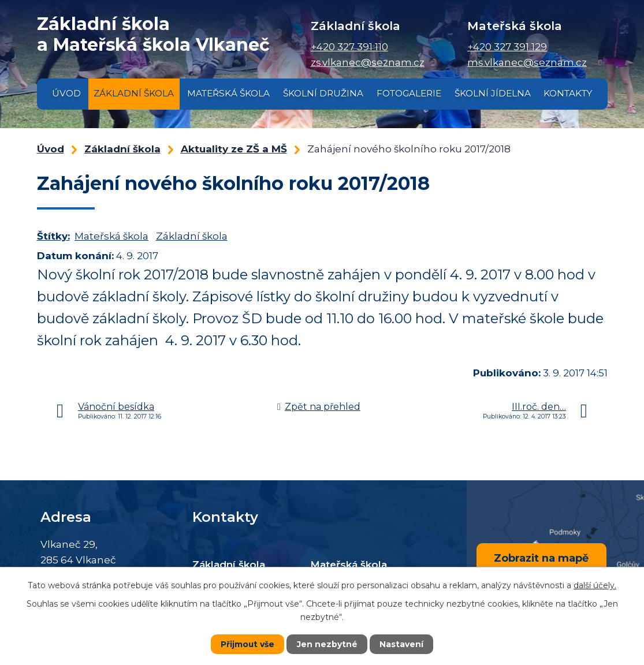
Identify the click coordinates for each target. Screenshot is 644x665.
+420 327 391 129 (507, 47)
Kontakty (568, 93)
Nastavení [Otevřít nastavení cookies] (401, 644)
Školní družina (323, 93)
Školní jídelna (493, 93)
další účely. (595, 585)
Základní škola (134, 93)
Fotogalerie (409, 93)
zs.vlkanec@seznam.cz (368, 62)
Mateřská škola (228, 93)
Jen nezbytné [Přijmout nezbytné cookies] (327, 644)
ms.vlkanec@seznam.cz (527, 62)
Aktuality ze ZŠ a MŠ (234, 149)
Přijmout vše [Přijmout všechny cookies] (248, 644)
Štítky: (53, 236)
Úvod (66, 93)
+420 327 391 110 (349, 47)
